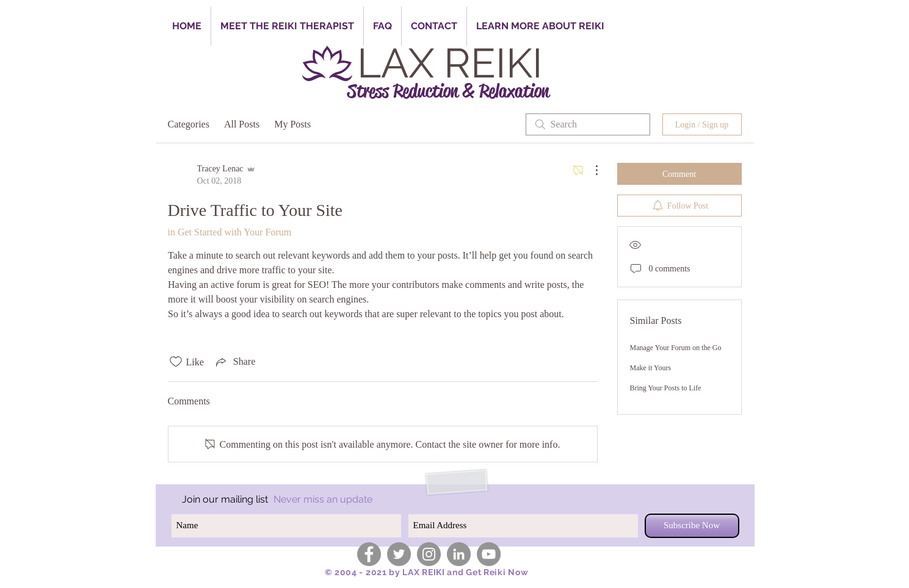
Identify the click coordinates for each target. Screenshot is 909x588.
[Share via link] (234, 362)
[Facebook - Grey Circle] (369, 554)
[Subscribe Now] (692, 526)
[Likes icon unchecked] (176, 362)
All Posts (242, 124)
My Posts (292, 124)
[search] (588, 124)
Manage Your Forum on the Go (676, 348)
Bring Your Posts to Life (666, 388)
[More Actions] (590, 170)
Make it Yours (651, 368)
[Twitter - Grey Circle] (399, 554)
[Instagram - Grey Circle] (429, 554)
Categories (189, 124)
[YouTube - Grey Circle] (489, 554)
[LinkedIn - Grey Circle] (459, 554)
